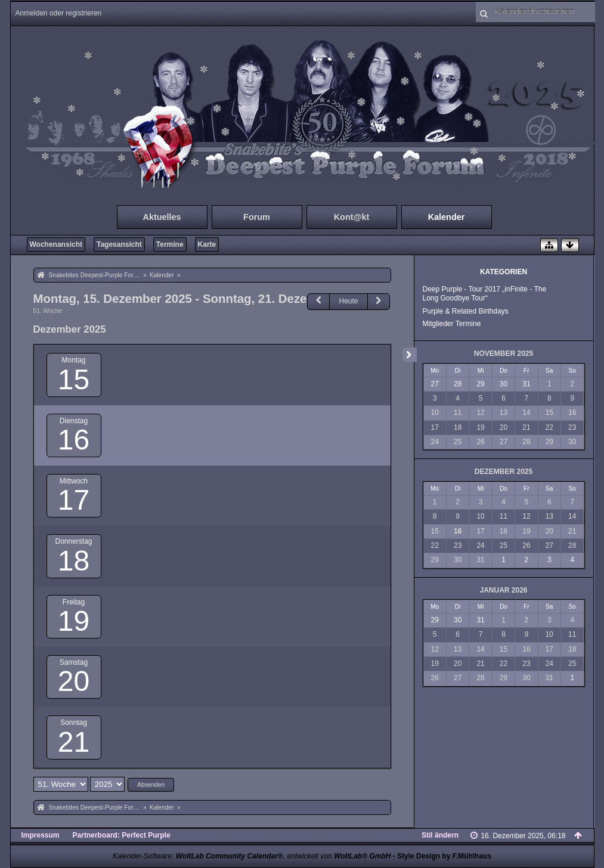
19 (74, 621)
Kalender (447, 217)
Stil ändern (440, 835)
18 (74, 561)
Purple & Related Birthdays (466, 311)
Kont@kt (352, 217)
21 (74, 742)
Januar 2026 (503, 590)
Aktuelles (162, 217)
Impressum (41, 835)
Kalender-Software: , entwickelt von (252, 856)
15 (74, 379)
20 (74, 681)
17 (74, 500)
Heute (348, 301)
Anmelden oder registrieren (59, 13)
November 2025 (504, 354)
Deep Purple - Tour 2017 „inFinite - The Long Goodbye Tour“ (485, 294)
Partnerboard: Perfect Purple (122, 835)
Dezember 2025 (504, 472)
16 (74, 440)
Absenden (151, 785)
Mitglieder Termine (452, 324)
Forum (257, 217)
